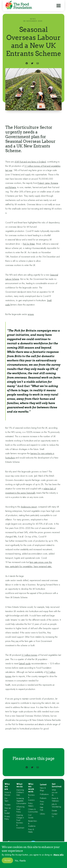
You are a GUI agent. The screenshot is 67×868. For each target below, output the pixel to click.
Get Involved (57, 785)
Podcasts (43, 798)
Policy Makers (31, 805)
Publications (44, 794)
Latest (43, 785)
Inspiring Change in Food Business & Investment (20, 821)
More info (59, 857)
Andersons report (29, 507)
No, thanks (20, 863)
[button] (59, 6)
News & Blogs (43, 789)
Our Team (6, 800)
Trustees (8, 805)
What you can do (55, 792)
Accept (7, 862)
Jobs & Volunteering (56, 805)
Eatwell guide (25, 664)
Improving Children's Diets (20, 792)
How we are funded (8, 811)
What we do (20, 785)
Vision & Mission (8, 794)
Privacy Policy (7, 818)
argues (31, 314)
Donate (54, 811)
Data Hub (42, 809)
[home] (18, 5)
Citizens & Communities (33, 811)
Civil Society (31, 816)
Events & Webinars (55, 800)
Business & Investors (31, 798)
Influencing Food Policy (20, 809)
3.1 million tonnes (29, 655)
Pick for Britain (29, 244)
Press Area (42, 803)
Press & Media (31, 831)
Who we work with (31, 788)
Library (42, 814)
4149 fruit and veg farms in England (30, 162)
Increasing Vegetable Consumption (21, 801)
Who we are (7, 787)
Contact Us (55, 815)
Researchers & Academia (33, 824)
